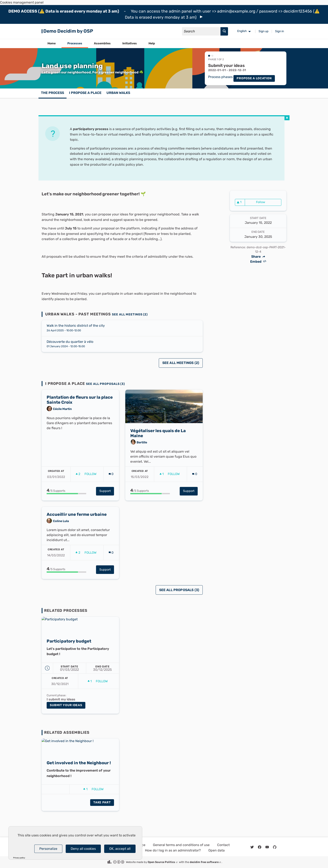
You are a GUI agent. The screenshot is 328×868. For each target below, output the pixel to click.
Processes (75, 43)
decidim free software (206, 862)
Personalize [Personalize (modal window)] (48, 849)
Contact (223, 845)
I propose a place (85, 93)
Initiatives (130, 43)
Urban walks (118, 93)
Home (52, 43)
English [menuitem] (242, 31)
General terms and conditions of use (181, 845)
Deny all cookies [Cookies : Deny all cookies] (83, 849)
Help (152, 43)
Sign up (263, 31)
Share (258, 257)
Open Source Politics (163, 862)
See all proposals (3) (105, 384)
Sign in (279, 31)
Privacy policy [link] (19, 858)
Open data (217, 850)
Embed (258, 262)
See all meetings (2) (130, 314)
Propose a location (254, 78)
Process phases (220, 77)
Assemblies (102, 43)
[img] (201, 17)
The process (53, 93)
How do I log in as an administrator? (173, 850)
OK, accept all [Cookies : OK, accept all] (120, 849)
